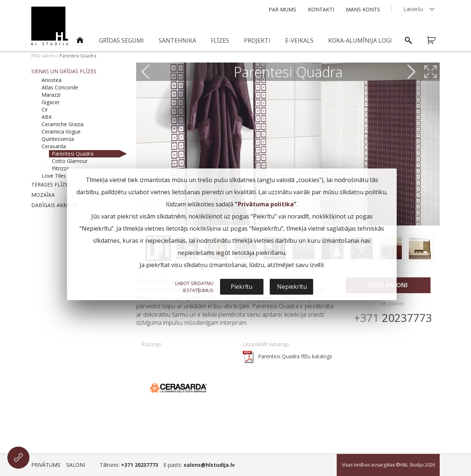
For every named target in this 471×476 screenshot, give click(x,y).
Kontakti (321, 9)
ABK (47, 117)
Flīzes (220, 40)
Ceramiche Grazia (63, 124)
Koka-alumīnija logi (360, 40)
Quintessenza (58, 139)
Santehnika (177, 40)
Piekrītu (242, 287)
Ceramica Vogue (61, 132)
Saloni (76, 465)
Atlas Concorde (60, 87)
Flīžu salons (43, 56)
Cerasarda (54, 146)
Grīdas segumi (121, 40)
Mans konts (363, 9)
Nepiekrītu (292, 287)
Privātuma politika (266, 204)
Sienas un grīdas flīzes (64, 71)
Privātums (46, 465)
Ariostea (52, 80)
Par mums (282, 9)
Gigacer (51, 102)
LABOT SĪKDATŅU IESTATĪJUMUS (194, 287)
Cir (45, 109)
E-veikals (299, 40)
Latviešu (413, 9)
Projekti (257, 40)
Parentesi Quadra (73, 154)
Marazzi (51, 95)
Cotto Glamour (70, 161)
